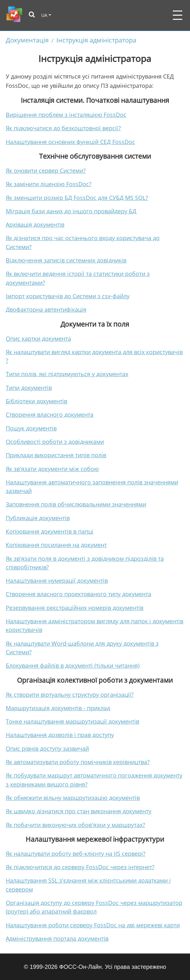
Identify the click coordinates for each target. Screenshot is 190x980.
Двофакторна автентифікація (46, 309)
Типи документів (29, 388)
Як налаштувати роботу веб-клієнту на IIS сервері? (76, 854)
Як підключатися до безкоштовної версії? (63, 128)
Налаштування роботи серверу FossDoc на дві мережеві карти (93, 925)
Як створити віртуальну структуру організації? (70, 695)
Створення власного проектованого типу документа (79, 594)
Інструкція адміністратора (96, 40)
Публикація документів (38, 518)
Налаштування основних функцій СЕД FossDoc (70, 142)
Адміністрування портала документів (57, 938)
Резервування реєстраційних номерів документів (75, 608)
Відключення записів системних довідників (66, 260)
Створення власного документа (50, 414)
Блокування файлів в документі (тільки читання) (73, 665)
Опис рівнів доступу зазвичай (47, 748)
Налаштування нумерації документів (57, 581)
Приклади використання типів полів (56, 455)
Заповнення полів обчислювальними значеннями (76, 504)
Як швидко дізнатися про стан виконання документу (79, 811)
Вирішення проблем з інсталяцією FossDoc (66, 115)
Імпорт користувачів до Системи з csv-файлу (68, 296)
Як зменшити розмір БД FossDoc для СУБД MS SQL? (77, 198)
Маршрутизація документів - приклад (58, 708)
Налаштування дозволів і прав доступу (60, 735)
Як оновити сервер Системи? (46, 171)
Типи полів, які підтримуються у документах (67, 374)
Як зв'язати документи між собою (52, 469)
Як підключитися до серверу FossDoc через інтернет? (80, 867)
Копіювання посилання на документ (56, 545)
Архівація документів (35, 224)
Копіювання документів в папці (50, 531)
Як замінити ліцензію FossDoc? (49, 184)
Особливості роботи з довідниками (55, 442)
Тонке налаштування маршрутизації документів (72, 721)
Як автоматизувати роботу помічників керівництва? (78, 762)
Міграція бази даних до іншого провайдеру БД (71, 211)
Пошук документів (31, 428)
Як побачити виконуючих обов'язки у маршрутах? (75, 825)
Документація (27, 40)
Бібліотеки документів (36, 401)
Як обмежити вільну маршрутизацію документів (73, 798)
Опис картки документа (38, 338)
